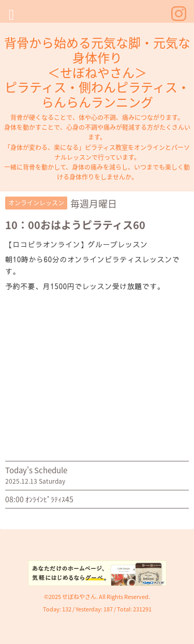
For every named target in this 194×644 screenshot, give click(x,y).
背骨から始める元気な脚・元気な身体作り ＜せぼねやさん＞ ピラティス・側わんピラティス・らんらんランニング (97, 72)
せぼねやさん (79, 597)
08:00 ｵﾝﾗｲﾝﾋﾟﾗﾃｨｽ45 (39, 499)
